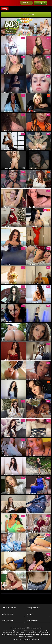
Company (30, 614)
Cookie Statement (8, 614)
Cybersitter (30, 637)
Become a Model (33, 621)
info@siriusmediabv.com (32, 640)
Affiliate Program (7, 621)
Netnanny (22, 637)
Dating (5, 9)
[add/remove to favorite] (3, 38)
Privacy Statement (33, 608)
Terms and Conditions (9, 608)
